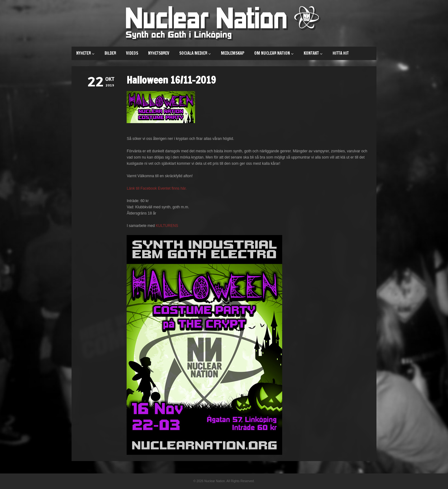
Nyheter (85, 53)
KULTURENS (167, 226)
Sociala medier (195, 53)
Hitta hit (341, 53)
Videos (132, 53)
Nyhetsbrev (159, 53)
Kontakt (313, 53)
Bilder (110, 53)
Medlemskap (233, 53)
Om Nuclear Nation (274, 53)
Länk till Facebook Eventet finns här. (157, 188)
